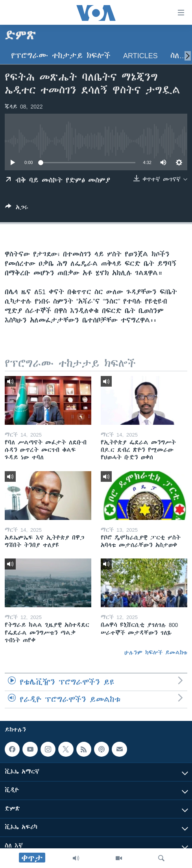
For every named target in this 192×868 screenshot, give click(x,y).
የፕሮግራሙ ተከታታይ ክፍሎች (61, 56)
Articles (140, 56)
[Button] (17, 209)
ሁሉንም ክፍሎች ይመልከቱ (156, 652)
